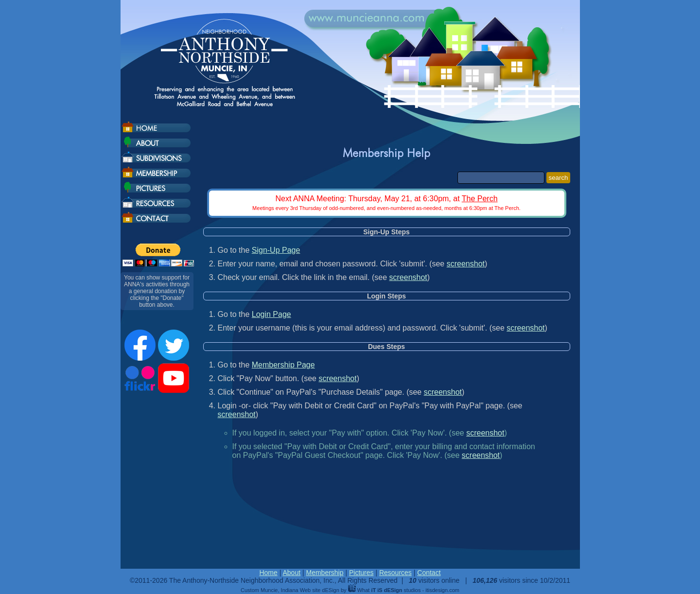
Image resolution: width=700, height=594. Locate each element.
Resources (395, 573)
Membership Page (283, 365)
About (291, 573)
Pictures (361, 573)
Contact (429, 573)
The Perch (480, 199)
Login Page (271, 314)
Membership (324, 573)
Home (268, 573)
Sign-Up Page (276, 250)
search (558, 178)
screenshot (466, 264)
